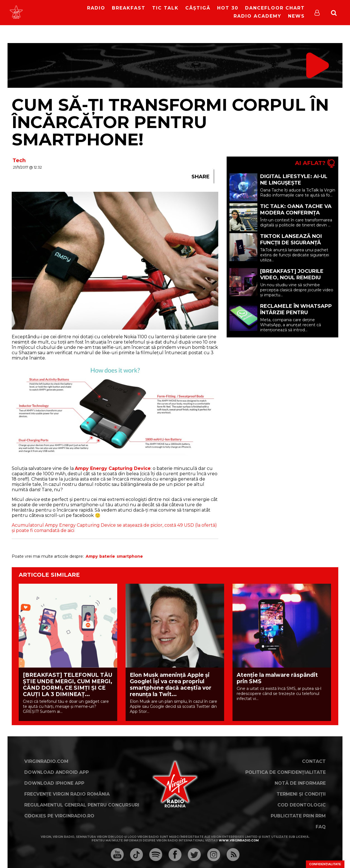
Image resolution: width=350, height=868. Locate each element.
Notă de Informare (300, 783)
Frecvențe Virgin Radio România (67, 794)
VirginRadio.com (46, 761)
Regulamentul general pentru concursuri (82, 805)
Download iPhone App (54, 783)
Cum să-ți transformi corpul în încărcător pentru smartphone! (170, 122)
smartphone (130, 556)
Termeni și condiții (301, 794)
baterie (107, 556)
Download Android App (57, 772)
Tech (19, 160)
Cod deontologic (302, 805)
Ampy (92, 556)
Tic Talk (165, 8)
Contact (314, 761)
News (296, 16)
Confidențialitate (325, 864)
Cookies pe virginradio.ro (59, 816)
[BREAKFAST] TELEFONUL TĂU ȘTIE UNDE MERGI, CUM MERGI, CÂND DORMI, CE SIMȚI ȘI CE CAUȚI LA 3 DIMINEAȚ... (68, 685)
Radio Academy (257, 16)
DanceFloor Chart (275, 8)
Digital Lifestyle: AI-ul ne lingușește (294, 180)
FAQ (321, 827)
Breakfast (129, 8)
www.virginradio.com (239, 840)
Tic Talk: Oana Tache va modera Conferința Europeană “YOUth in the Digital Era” (298, 216)
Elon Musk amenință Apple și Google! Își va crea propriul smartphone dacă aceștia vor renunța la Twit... (171, 685)
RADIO (96, 8)
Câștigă (198, 8)
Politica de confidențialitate (286, 772)
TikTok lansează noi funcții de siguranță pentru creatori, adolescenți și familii (292, 246)
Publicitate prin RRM (298, 816)
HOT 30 (228, 8)
